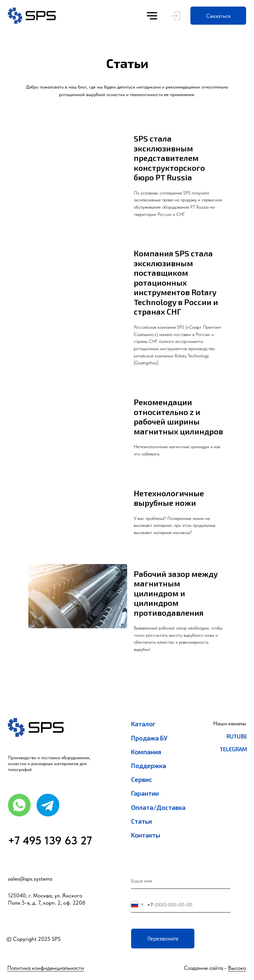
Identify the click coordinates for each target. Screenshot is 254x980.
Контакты (146, 835)
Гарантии (145, 793)
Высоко (237, 968)
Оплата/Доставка (158, 807)
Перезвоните (163, 938)
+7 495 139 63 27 (50, 840)
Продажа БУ (149, 738)
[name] (181, 881)
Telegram (233, 749)
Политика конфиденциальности (46, 968)
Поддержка (149, 766)
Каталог (143, 724)
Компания (146, 752)
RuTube (237, 736)
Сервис (142, 779)
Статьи (141, 821)
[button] (218, 15)
